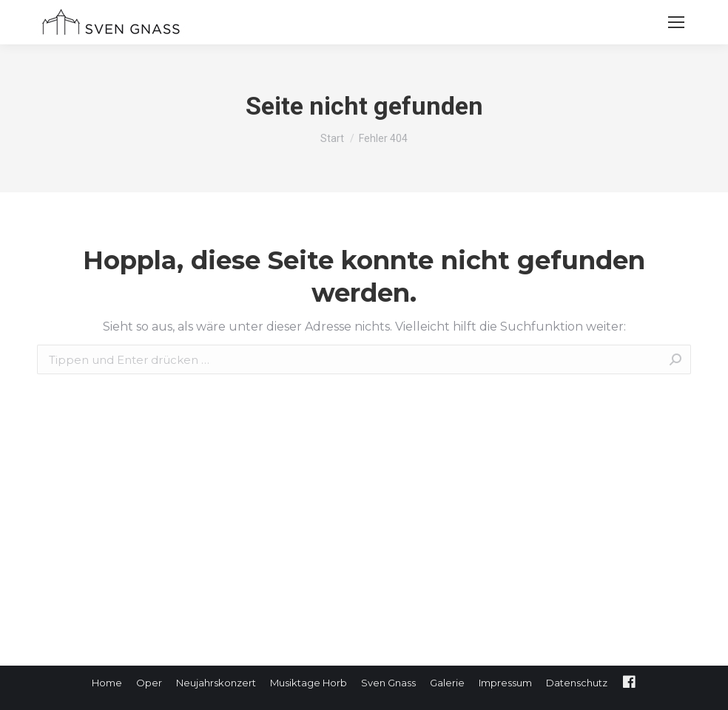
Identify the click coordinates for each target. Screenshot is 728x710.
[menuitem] (107, 683)
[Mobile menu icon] (676, 22)
